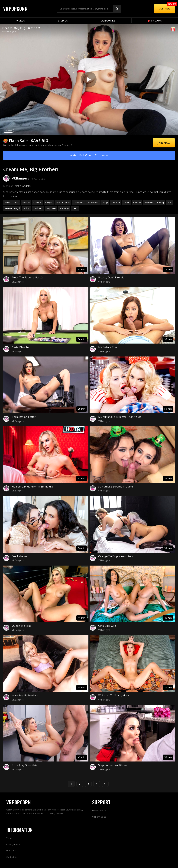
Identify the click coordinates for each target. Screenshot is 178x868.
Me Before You (108, 347)
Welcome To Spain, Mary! (114, 695)
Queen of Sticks (22, 626)
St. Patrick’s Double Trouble (116, 487)
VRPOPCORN (15, 9)
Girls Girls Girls (107, 626)
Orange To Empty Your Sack (116, 556)
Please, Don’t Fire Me (111, 277)
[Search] (117, 9)
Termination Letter (24, 417)
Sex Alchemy (19, 556)
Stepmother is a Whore (113, 765)
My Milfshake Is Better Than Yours (120, 417)
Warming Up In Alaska (26, 695)
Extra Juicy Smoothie (24, 765)
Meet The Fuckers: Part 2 (27, 277)
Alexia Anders (23, 186)
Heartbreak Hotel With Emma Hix (32, 487)
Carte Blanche (21, 347)
